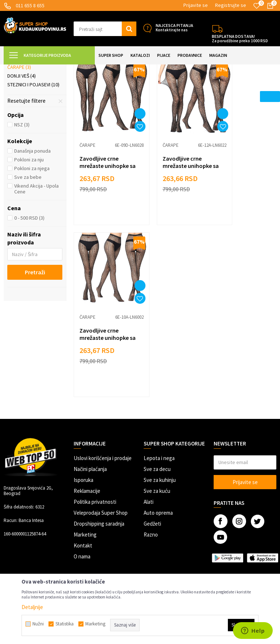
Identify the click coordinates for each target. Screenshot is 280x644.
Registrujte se (231, 5)
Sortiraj (235, 87)
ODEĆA (78, 69)
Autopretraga (204, 87)
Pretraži (35, 337)
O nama (82, 510)
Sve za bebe (28, 241)
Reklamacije (87, 444)
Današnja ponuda (32, 215)
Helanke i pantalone (34, 105)
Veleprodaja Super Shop (101, 466)
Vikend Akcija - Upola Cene (36, 253)
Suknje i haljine (29, 114)
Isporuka (83, 433)
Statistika (65, 624)
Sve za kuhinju (160, 433)
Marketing (85, 488)
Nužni (38, 624)
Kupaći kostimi (28, 123)
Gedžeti (152, 477)
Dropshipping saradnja (99, 477)
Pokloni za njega (32, 233)
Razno (151, 488)
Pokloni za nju (29, 224)
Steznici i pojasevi (33, 149)
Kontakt (83, 499)
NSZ (22, 189)
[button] (105, 29)
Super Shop (54, 69)
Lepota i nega (159, 411)
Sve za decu (157, 422)
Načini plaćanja (90, 422)
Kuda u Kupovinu (21, 69)
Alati (149, 455)
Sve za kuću (157, 444)
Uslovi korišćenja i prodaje (103, 411)
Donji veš (22, 140)
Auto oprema (158, 466)
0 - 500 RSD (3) (29, 282)
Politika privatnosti (95, 455)
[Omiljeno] (257, 6)
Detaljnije (32, 607)
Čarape (19, 131)
